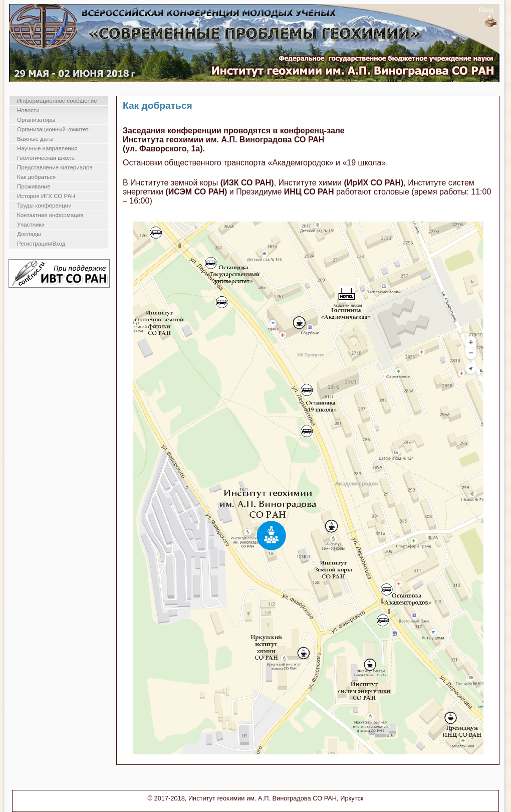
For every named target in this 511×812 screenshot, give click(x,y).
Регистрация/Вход (41, 244)
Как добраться (36, 177)
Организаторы (36, 120)
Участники (31, 225)
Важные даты (35, 139)
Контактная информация (50, 215)
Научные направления (47, 148)
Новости (28, 110)
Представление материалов (55, 167)
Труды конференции (44, 206)
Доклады (29, 234)
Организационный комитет (53, 129)
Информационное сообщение (57, 101)
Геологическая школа (46, 158)
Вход (486, 10)
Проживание (34, 186)
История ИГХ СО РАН (46, 196)
